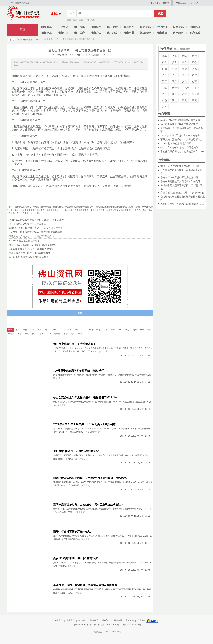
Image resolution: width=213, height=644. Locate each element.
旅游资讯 (145, 27)
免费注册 (26, 3)
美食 (174, 62)
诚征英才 (106, 620)
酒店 (164, 81)
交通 (184, 81)
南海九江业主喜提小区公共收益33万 (179, 177)
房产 (36, 40)
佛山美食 (112, 27)
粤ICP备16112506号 (132, 625)
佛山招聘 (195, 27)
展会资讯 (178, 27)
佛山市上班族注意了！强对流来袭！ (75, 344)
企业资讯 (162, 27)
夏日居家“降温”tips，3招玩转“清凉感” (76, 451)
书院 (164, 88)
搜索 (160, 14)
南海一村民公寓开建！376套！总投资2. (181, 166)
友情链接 (130, 620)
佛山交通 (129, 33)
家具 (164, 107)
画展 (184, 100)
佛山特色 (96, 27)
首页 (22, 30)
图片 (164, 94)
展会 (194, 62)
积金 (184, 69)
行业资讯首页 (25, 40)
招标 (184, 56)
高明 (93, 20)
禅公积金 (145, 33)
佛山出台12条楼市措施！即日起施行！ (180, 147)
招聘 (194, 56)
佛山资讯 (79, 27)
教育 (174, 75)
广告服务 (141, 620)
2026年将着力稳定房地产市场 (176, 143)
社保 (194, 69)
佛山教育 (112, 33)
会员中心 (155, 3)
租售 (164, 62)
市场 (164, 100)
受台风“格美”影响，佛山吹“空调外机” (76, 558)
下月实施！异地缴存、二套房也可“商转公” (182, 139)
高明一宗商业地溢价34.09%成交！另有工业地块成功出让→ (88, 505)
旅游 (194, 75)
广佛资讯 (63, 27)
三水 (87, 20)
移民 (174, 94)
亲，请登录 (16, 3)
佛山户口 (96, 33)
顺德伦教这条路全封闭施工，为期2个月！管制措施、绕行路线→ (91, 478)
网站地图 (118, 620)
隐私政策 (94, 620)
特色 (184, 75)
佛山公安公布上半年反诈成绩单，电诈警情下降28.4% (85, 398)
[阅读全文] (104, 351)
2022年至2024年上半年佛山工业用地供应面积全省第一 (86, 424)
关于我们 (59, 620)
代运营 (176, 88)
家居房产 (129, 27)
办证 (194, 81)
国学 (164, 56)
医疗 (174, 81)
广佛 (164, 69)
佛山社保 (162, 33)
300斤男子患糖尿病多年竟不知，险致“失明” (79, 371)
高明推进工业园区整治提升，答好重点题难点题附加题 (85, 585)
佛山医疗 (79, 33)
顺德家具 (46, 27)
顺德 (75, 20)
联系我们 (71, 620)
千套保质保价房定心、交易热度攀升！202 (182, 151)
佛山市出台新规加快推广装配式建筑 (179, 124)
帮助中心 (82, 620)
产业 (184, 94)
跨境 (194, 100)
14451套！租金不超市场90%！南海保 (180, 135)
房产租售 (178, 33)
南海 (81, 20)
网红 (174, 100)
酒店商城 (195, 33)
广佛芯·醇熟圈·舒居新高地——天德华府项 (182, 193)
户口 (164, 75)
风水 (187, 88)
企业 (174, 69)
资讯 (174, 56)
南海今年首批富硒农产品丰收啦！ (73, 532)
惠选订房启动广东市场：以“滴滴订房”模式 (182, 204)
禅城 (69, 20)
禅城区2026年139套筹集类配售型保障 (180, 120)
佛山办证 (63, 33)
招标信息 (46, 33)
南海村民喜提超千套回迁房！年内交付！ (181, 181)
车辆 (197, 88)
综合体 (196, 94)
